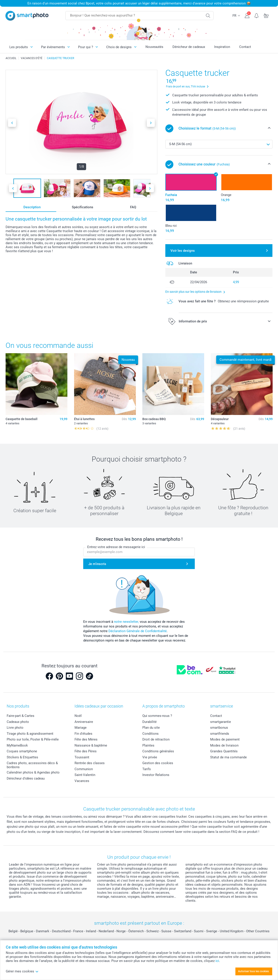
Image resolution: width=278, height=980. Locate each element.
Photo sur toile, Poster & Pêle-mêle (33, 739)
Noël (78, 716)
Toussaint (82, 757)
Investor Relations (156, 775)
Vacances (82, 781)
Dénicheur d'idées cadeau (26, 778)
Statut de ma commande (228, 757)
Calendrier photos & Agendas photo (33, 772)
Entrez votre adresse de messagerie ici (116, 547)
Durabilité (149, 722)
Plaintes (148, 745)
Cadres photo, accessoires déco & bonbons (32, 765)
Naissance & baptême (91, 745)
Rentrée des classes (90, 763)
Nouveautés (154, 47)
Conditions (150, 734)
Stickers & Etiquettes (22, 757)
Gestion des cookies (158, 763)
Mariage (81, 728)
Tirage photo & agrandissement (30, 734)
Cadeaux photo (18, 722)
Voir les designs (183, 251)
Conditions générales (158, 751)
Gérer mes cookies (22, 971)
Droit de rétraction (156, 739)
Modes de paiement (225, 739)
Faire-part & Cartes (21, 716)
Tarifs (147, 769)
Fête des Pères (86, 751)
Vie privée (150, 757)
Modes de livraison (224, 745)
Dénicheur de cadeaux (189, 47)
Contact (245, 47)
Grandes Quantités (224, 751)
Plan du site (151, 728)
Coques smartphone (22, 751)
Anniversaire (84, 722)
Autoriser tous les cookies (253, 971)
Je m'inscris (97, 564)
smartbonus (219, 728)
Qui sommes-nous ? (157, 716)
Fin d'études (83, 734)
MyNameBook (17, 745)
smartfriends (220, 734)
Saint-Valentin (85, 775)
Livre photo (15, 728)
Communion (84, 769)
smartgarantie (221, 722)
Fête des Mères (86, 739)
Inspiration (222, 47)
